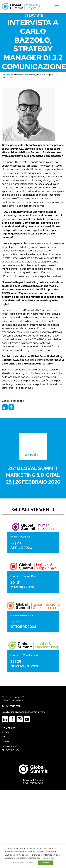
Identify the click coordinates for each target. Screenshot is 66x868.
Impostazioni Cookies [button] (23, 863)
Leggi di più (48, 858)
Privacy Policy (11, 750)
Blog (5, 732)
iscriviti (30, 454)
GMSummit (7, 75)
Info (5, 737)
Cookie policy (10, 746)
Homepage (9, 728)
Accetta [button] (45, 863)
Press (6, 741)
